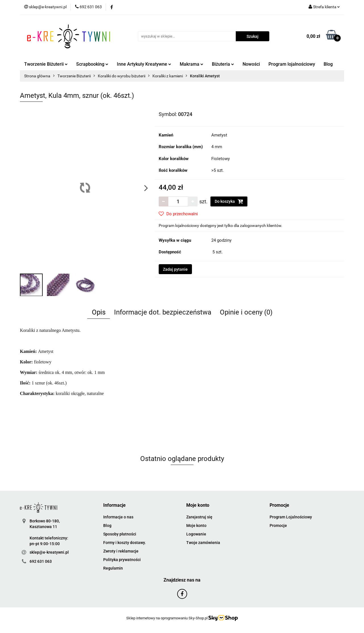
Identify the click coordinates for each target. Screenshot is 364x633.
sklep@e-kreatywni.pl (49, 552)
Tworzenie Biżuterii (46, 64)
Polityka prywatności (122, 560)
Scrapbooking (92, 64)
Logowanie (196, 534)
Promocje (278, 526)
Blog (328, 64)
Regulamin (113, 568)
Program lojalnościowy (292, 64)
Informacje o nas (118, 517)
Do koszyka (229, 201)
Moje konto (196, 526)
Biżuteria (223, 64)
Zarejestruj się (199, 517)
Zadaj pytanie (175, 269)
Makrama (192, 64)
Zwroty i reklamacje (121, 551)
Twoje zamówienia (203, 543)
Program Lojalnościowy (291, 517)
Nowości (251, 64)
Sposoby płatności (120, 534)
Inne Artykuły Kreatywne (144, 64)
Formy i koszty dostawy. (125, 543)
